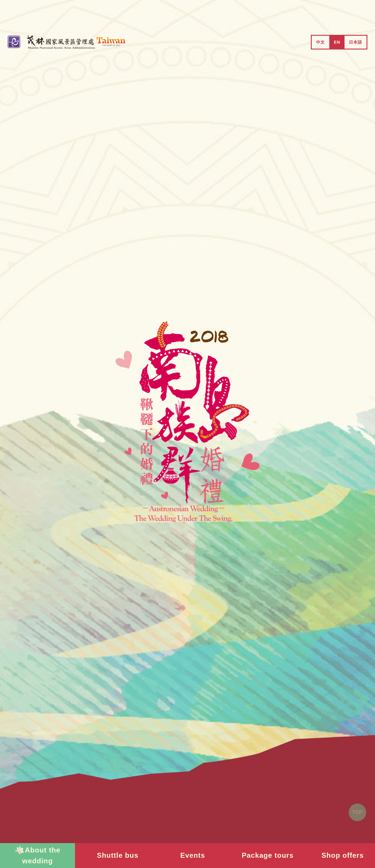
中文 (321, 42)
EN (337, 42)
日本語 (356, 42)
